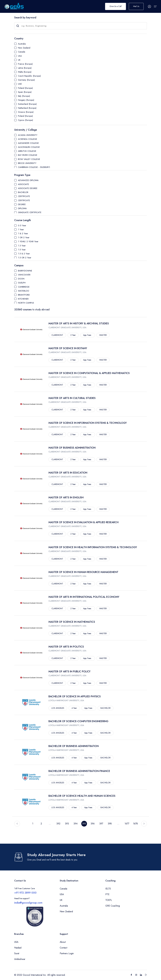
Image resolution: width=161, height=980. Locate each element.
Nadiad (18, 948)
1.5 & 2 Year (24, 254)
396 (93, 824)
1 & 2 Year (23, 233)
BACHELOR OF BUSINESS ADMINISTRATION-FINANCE (79, 771)
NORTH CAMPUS (26, 303)
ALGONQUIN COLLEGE (29, 147)
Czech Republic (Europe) (29, 76)
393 (67, 824)
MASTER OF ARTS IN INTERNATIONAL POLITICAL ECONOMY (84, 597)
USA (20, 56)
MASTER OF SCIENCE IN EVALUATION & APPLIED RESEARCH (83, 522)
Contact (63, 948)
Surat (17, 953)
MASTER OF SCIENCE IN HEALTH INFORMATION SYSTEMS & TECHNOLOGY (93, 547)
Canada (22, 52)
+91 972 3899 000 (25, 893)
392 (58, 824)
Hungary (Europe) (26, 100)
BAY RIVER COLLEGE (28, 155)
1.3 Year (22, 246)
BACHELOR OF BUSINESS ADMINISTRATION (74, 746)
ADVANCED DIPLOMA (28, 180)
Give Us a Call (116, 6)
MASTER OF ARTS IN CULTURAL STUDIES (72, 398)
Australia (22, 44)
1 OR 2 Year (24, 237)
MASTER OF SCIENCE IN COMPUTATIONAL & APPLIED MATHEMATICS (89, 373)
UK (19, 60)
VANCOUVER (24, 275)
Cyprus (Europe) (25, 120)
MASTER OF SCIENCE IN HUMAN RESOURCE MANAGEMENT (83, 572)
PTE (107, 894)
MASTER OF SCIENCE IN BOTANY (68, 348)
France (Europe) (25, 64)
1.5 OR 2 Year (25, 258)
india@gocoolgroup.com (28, 903)
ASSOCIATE (23, 184)
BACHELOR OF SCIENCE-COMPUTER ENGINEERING (78, 721)
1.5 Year (22, 250)
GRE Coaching (113, 906)
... (50, 824)
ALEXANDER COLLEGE (28, 143)
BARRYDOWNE (25, 271)
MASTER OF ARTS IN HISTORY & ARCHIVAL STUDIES (79, 323)
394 (76, 824)
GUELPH (22, 283)
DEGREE (22, 204)
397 (101, 824)
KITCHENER (23, 299)
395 (84, 824)
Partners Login (67, 953)
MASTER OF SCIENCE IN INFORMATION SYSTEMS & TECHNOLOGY (88, 423)
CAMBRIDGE (24, 287)
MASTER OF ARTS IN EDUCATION (68, 473)
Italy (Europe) (24, 96)
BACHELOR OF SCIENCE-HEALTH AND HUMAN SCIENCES (82, 796)
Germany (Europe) (26, 80)
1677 (127, 824)
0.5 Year (22, 225)
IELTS (108, 889)
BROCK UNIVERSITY (27, 163)
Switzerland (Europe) (27, 104)
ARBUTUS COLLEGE (27, 151)
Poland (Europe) (25, 116)
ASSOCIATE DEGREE (28, 188)
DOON (21, 279)
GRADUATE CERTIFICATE (30, 212)
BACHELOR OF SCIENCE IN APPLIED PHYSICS (75, 696)
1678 (135, 824)
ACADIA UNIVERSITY (28, 135)
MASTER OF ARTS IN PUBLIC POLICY (69, 671)
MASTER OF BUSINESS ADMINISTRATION (72, 448)
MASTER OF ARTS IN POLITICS (66, 647)
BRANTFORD (24, 295)
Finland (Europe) (25, 88)
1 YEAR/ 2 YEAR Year (28, 241)
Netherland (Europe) (27, 108)
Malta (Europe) (25, 72)
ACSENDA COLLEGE (28, 139)
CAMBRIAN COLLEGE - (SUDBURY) (34, 167)
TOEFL (109, 900)
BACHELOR (23, 192)
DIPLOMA (22, 208)
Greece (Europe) (26, 112)
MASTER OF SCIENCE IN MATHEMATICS (72, 622)
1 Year (21, 229)
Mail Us (136, 6)
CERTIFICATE (24, 196)
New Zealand (24, 48)
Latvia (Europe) (25, 68)
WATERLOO (24, 291)
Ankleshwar (20, 959)
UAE (20, 84)
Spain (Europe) (25, 92)
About (63, 942)
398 (110, 824)
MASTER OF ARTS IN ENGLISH (66, 497)
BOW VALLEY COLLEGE (29, 159)
